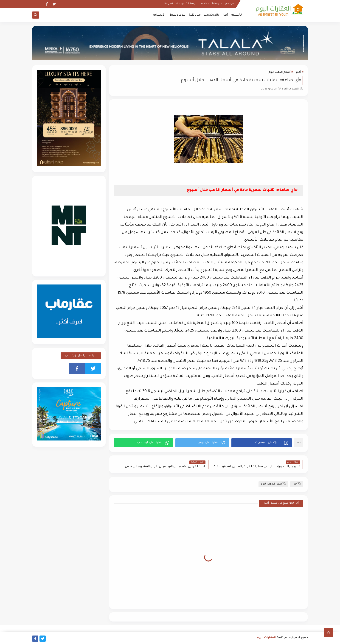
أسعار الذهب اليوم (280, 72)
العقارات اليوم (266, 638)
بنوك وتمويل (177, 15)
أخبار (225, 15)
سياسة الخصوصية (187, 4)
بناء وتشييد (212, 15)
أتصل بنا (169, 4)
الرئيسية (237, 15)
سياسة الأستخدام (212, 4)
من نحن (229, 4)
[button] (262, 443)
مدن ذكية (195, 15)
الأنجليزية (159, 15)
